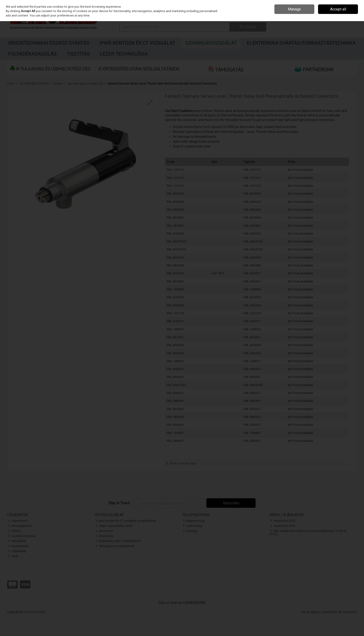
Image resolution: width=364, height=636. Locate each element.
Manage (294, 9)
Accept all (338, 9)
